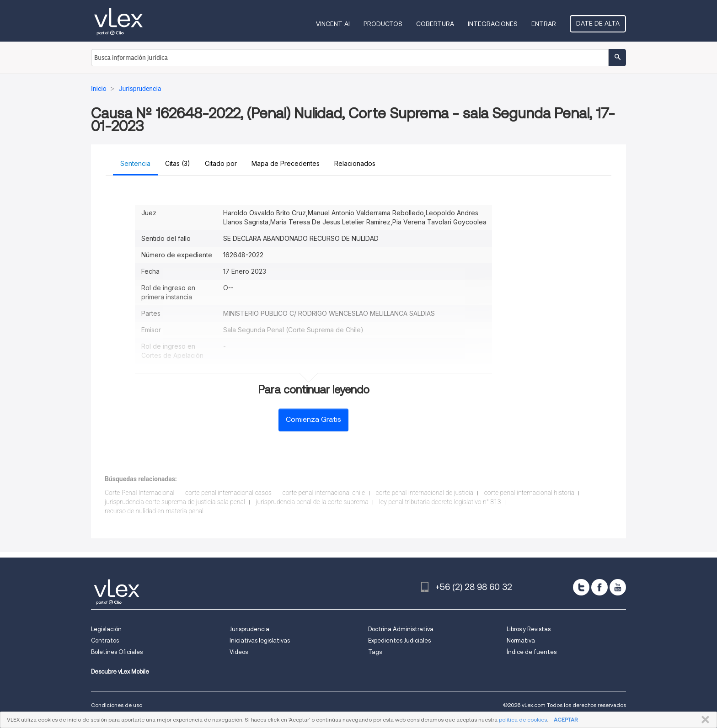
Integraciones (493, 24)
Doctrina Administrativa (401, 629)
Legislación (106, 629)
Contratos (105, 640)
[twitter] (581, 587)
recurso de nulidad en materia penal (154, 511)
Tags (375, 652)
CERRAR (704, 720)
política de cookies (523, 720)
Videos (239, 652)
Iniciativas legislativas (260, 640)
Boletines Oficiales (117, 652)
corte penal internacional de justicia (425, 493)
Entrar (544, 24)
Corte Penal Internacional (140, 493)
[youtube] (618, 587)
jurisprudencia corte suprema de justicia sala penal (175, 502)
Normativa (521, 640)
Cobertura (435, 24)
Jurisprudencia (249, 629)
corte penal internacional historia (530, 493)
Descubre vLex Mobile (120, 672)
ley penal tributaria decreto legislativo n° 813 (440, 502)
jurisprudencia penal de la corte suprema (312, 502)
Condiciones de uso (117, 705)
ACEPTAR (566, 720)
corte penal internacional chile (324, 493)
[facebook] (599, 587)
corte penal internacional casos (228, 493)
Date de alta (598, 23)
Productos (383, 24)
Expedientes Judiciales (399, 640)
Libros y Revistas (529, 629)
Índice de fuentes (532, 652)
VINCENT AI (333, 24)
